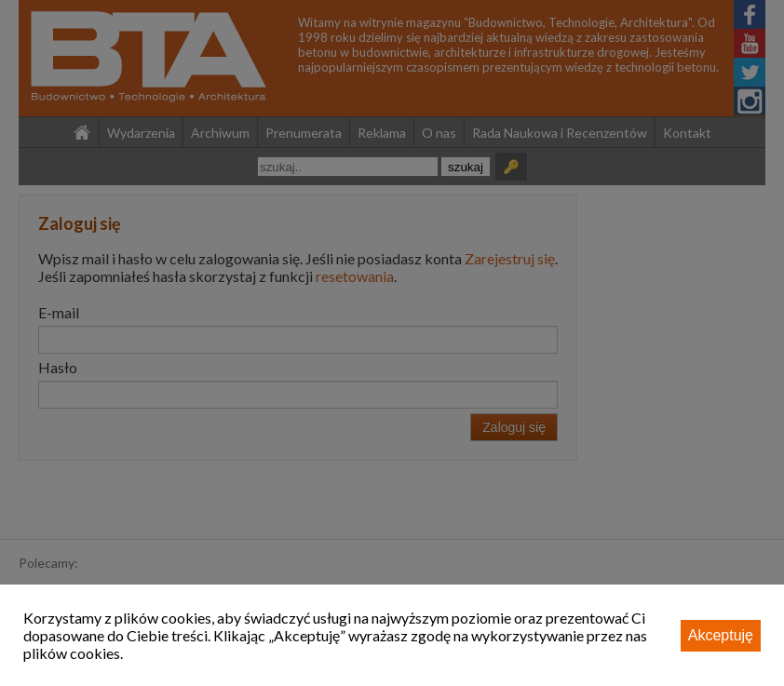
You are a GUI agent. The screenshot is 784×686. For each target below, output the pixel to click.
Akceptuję (721, 635)
